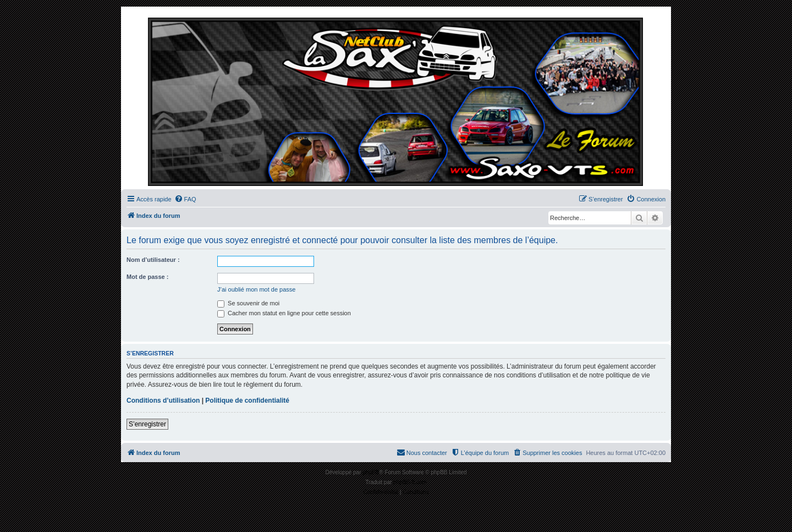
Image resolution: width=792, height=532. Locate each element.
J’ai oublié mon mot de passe (256, 289)
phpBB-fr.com (410, 482)
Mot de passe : (147, 277)
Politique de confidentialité (247, 401)
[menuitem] (185, 199)
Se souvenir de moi (248, 303)
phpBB (371, 472)
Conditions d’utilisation (163, 401)
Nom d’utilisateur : (153, 260)
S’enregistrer (147, 424)
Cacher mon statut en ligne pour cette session (284, 313)
